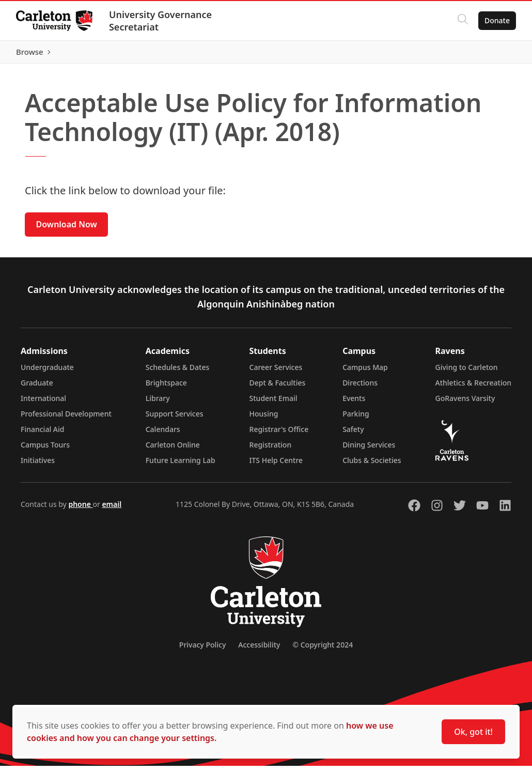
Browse (496, 54)
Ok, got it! (473, 732)
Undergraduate (47, 372)
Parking (356, 419)
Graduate (37, 388)
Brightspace (166, 388)
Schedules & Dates (178, 372)
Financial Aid (42, 434)
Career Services (276, 372)
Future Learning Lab (181, 465)
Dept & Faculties (278, 388)
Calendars (163, 434)
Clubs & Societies (372, 465)
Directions (360, 388)
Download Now (67, 229)
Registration (271, 450)
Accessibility (259, 650)
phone (80, 509)
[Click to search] (462, 21)
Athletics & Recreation (473, 388)
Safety (353, 434)
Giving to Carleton (467, 372)
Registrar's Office (279, 434)
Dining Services (369, 450)
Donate (497, 20)
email (112, 509)
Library (158, 403)
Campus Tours (45, 450)
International (43, 403)
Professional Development (66, 419)
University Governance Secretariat (161, 21)
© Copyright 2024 (323, 650)
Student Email (273, 403)
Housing (264, 419)
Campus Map (365, 372)
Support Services (175, 419)
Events (354, 403)
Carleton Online (173, 450)
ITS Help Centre (276, 465)
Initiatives (38, 465)
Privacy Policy (202, 650)
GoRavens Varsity (465, 403)
